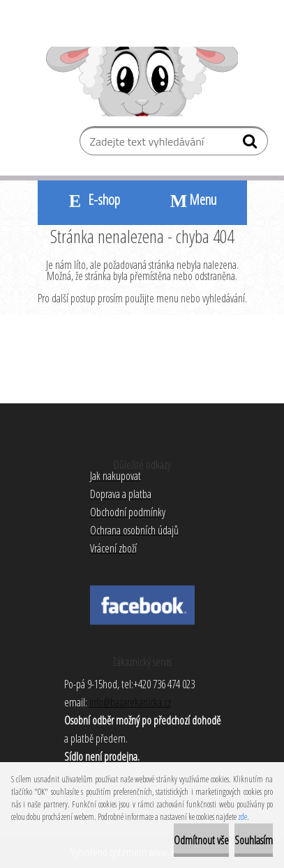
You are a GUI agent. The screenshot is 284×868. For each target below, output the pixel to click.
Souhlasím (254, 840)
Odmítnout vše (201, 840)
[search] (252, 144)
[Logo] (142, 82)
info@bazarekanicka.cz (130, 702)
